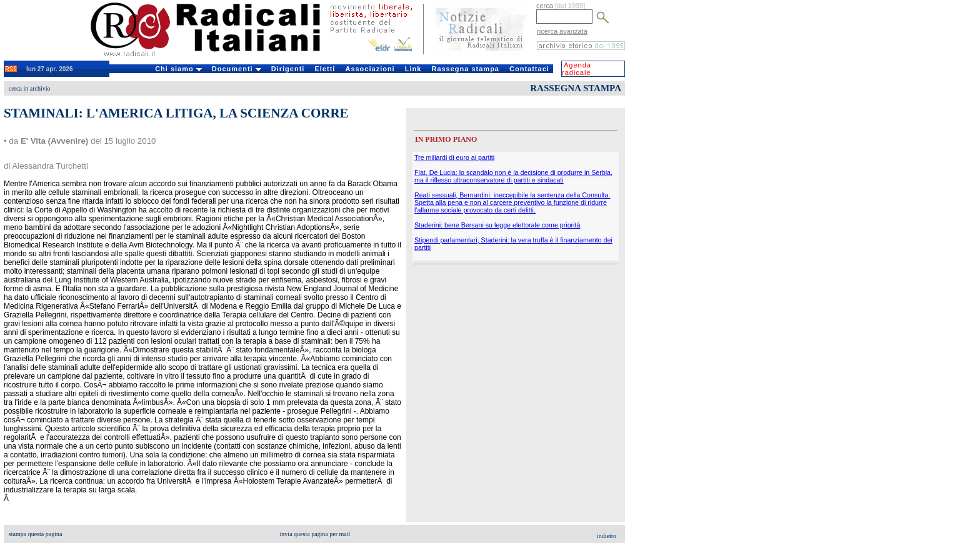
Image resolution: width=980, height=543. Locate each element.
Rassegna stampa (465, 69)
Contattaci (529, 69)
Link (413, 69)
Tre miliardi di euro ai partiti (454, 157)
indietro (607, 536)
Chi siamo (178, 69)
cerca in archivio (30, 88)
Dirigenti (288, 69)
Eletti (325, 69)
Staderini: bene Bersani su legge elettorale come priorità (497, 225)
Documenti (237, 69)
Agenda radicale (577, 69)
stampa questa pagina (36, 534)
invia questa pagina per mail (315, 534)
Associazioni (370, 69)
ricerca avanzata (562, 31)
